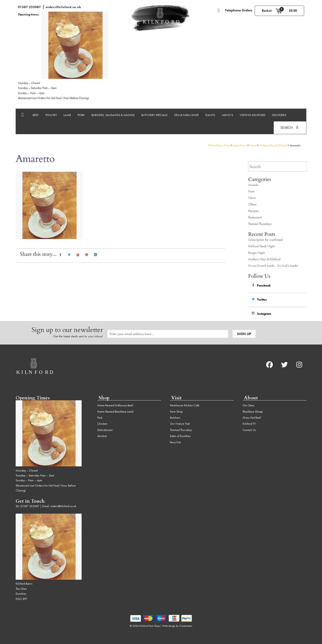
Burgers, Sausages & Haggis (113, 115)
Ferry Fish (176, 442)
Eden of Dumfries (180, 436)
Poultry (51, 115)
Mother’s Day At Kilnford (264, 259)
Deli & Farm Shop (186, 115)
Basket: (267, 11)
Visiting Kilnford (253, 115)
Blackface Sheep (253, 411)
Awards (253, 185)
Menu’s (227, 115)
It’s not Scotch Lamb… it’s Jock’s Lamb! (273, 266)
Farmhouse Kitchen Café (185, 405)
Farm (251, 191)
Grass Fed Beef (252, 418)
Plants (210, 115)
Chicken (102, 424)
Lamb (67, 115)
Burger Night (256, 253)
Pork (81, 115)
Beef (36, 115)
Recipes (253, 211)
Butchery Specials (154, 115)
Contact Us (249, 430)
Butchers (175, 418)
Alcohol (102, 436)
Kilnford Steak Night (261, 246)
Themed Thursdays (260, 224)
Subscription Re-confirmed (265, 240)
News (252, 198)
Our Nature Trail (180, 424)
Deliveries (279, 115)
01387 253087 (29, 7)
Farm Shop (176, 411)
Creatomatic (186, 626)
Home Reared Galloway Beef (115, 405)
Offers (252, 204)
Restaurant (255, 217)
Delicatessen (105, 430)
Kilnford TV (249, 424)
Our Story (248, 405)
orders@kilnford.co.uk (63, 7)
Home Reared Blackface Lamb (115, 411)
